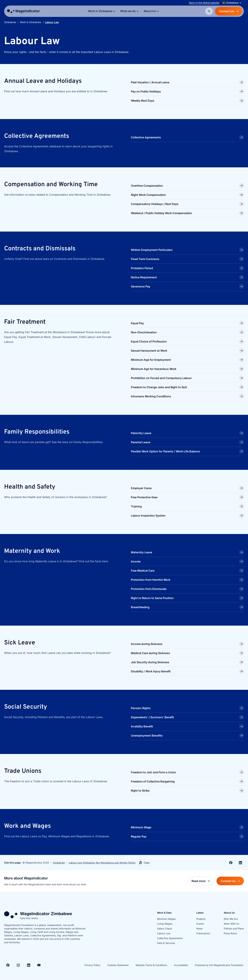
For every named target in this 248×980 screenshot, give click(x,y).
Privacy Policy (92, 965)
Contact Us (229, 11)
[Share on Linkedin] (240, 863)
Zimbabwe (10, 22)
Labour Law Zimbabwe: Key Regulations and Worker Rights (102, 863)
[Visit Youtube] (39, 965)
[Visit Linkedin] (29, 965)
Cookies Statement (118, 965)
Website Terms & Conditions (151, 965)
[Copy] (144, 863)
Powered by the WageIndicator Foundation (219, 965)
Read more (203, 882)
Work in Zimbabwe (30, 22)
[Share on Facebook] (231, 863)
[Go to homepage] (23, 11)
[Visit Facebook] (8, 965)
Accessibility (181, 965)
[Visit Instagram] (18, 965)
